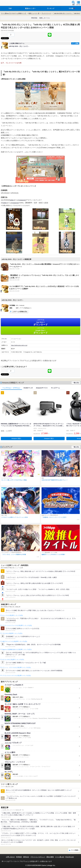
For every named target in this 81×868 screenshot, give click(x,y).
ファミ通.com (60, 857)
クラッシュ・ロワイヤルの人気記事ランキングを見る (16, 667)
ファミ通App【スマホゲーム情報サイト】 (14, 13)
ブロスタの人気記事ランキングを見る (12, 633)
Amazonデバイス (42, 388)
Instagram (22, 200)
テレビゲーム (55, 388)
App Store (40, 322)
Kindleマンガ (28, 388)
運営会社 (26, 857)
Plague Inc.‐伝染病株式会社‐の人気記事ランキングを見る (17, 649)
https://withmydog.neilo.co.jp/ (19, 345)
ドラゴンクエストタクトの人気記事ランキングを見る (16, 676)
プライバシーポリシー (38, 857)
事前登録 (34, 18)
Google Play (40, 331)
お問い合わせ (10, 857)
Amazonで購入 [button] (16, 438)
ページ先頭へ (75, 850)
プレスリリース (46, 13)
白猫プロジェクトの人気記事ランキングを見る (15, 641)
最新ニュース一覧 (34, 13)
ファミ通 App (8, 3)
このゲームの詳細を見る (20, 312)
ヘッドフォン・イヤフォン (11, 388)
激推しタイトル (45, 18)
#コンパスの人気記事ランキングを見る (12, 615)
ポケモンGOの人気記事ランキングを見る (13, 660)
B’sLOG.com (70, 857)
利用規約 (19, 857)
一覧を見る (76, 383)
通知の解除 (50, 857)
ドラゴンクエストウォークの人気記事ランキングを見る (17, 625)
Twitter (11, 200)
